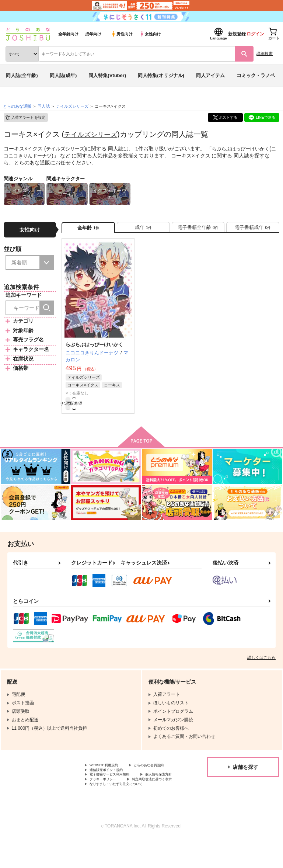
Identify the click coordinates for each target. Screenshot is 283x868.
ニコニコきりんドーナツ (34, 155)
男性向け (122, 34)
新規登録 (237, 34)
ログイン (255, 34)
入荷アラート (25, 118)
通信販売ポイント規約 (112, 787)
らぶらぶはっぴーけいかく (246, 149)
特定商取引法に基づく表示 (116, 805)
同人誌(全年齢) (22, 75)
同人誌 (44, 106)
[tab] (143, 230)
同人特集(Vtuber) (107, 75)
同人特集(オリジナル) (161, 75)
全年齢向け (68, 34)
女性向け (150, 34)
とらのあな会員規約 (109, 781)
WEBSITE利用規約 (108, 774)
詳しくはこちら (261, 666)
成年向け (93, 34)
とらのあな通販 (17, 106)
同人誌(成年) (63, 75)
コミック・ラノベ (256, 75)
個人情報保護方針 (107, 799)
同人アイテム (210, 75)
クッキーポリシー (158, 799)
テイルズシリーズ (94, 134)
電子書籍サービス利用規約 (116, 793)
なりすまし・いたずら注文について (125, 812)
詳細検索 (265, 53)
